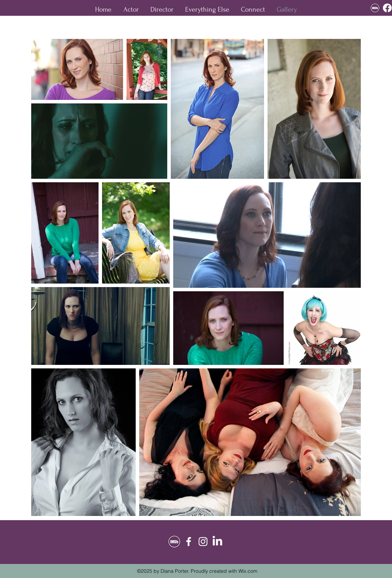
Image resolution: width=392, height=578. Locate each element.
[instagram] (203, 542)
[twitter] (217, 542)
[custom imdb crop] (375, 8)
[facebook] (387, 8)
